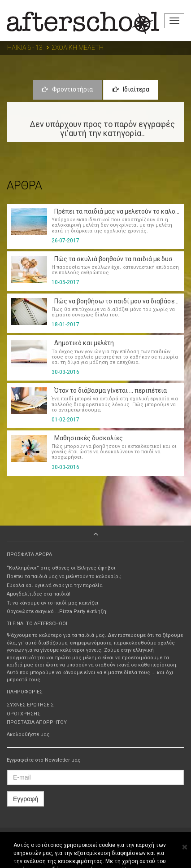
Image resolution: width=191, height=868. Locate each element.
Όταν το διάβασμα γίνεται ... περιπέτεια (109, 390)
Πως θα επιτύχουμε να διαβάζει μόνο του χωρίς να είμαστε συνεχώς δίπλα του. (113, 312)
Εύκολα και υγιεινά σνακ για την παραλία (55, 585)
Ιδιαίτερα (131, 89)
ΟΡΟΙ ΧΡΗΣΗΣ (24, 714)
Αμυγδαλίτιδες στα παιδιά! (39, 594)
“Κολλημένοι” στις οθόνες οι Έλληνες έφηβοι (61, 568)
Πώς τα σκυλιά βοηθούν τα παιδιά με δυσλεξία (120, 259)
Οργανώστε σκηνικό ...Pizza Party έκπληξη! (57, 612)
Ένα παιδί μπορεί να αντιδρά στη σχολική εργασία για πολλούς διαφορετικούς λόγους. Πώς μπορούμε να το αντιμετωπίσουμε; (115, 404)
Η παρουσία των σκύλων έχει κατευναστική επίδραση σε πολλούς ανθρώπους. (115, 270)
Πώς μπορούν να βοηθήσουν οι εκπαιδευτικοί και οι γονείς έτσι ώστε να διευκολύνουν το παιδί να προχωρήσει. (114, 452)
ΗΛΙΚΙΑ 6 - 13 (25, 48)
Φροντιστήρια (67, 89)
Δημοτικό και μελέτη (83, 343)
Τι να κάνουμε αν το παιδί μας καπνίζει (53, 603)
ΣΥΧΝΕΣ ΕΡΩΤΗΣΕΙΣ (30, 705)
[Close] (184, 847)
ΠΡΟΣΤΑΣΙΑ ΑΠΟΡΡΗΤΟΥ (37, 722)
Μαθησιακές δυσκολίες (87, 438)
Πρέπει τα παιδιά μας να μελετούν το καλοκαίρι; (64, 576)
